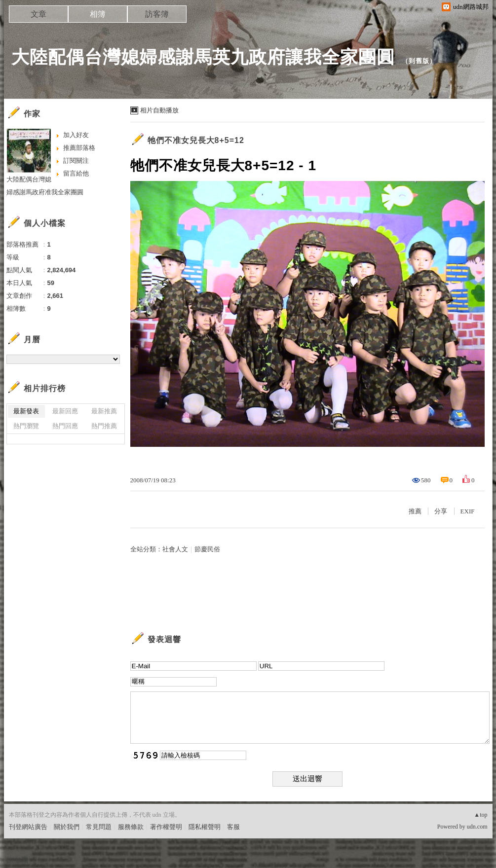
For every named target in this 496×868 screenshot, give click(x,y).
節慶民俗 (207, 549)
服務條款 (131, 827)
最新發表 (26, 411)
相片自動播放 (159, 110)
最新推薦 (104, 411)
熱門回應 (65, 426)
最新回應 (65, 411)
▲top (480, 815)
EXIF (468, 511)
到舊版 (419, 61)
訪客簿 (157, 14)
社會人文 (175, 549)
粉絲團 (19, 860)
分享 (441, 511)
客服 (233, 827)
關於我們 (67, 827)
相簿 (98, 14)
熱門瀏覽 (26, 426)
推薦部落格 (79, 148)
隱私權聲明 (205, 827)
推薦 (415, 511)
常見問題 (99, 827)
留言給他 (76, 173)
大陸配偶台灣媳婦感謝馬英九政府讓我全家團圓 (203, 57)
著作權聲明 (166, 827)
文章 (38, 14)
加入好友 (76, 135)
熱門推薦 (104, 426)
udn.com (477, 827)
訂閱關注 (76, 161)
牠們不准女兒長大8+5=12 (196, 140)
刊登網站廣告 (28, 827)
